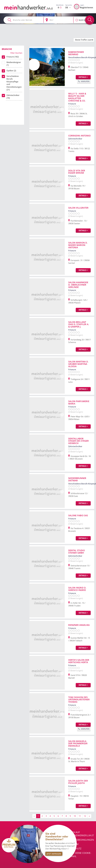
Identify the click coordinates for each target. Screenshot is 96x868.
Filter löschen (16, 53)
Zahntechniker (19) (13, 97)
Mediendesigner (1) (14, 64)
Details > (83, 77)
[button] (77, 19)
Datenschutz (74, 849)
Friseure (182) (13, 57)
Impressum (72, 844)
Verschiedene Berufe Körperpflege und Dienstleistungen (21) (14, 83)
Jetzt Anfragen (54, 854)
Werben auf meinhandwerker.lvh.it (80, 834)
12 (85, 816)
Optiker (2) (11, 71)
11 (80, 816)
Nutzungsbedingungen (80, 840)
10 (75, 816)
